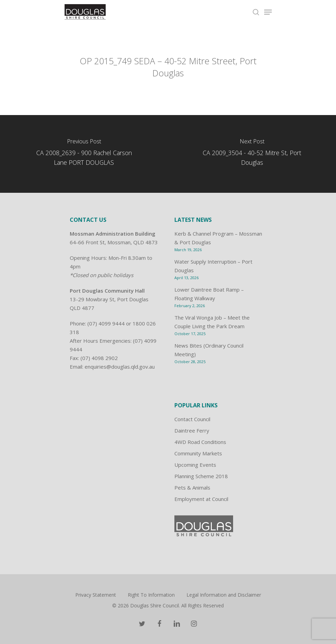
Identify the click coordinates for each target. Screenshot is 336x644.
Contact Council (192, 419)
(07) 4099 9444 (106, 323)
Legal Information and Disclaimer (224, 595)
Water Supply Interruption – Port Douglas (213, 266)
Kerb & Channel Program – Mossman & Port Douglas (218, 238)
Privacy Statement (96, 595)
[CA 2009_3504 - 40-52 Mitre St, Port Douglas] (252, 154)
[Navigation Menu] (268, 12)
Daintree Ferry (192, 430)
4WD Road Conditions (200, 442)
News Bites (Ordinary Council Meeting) (209, 350)
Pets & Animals (192, 487)
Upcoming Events (195, 465)
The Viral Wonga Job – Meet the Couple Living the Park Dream (212, 322)
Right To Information (151, 595)
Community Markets (198, 453)
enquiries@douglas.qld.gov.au (120, 367)
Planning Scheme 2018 (201, 476)
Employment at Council (201, 499)
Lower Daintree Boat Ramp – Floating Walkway (209, 294)
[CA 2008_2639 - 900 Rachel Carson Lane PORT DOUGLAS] (84, 154)
